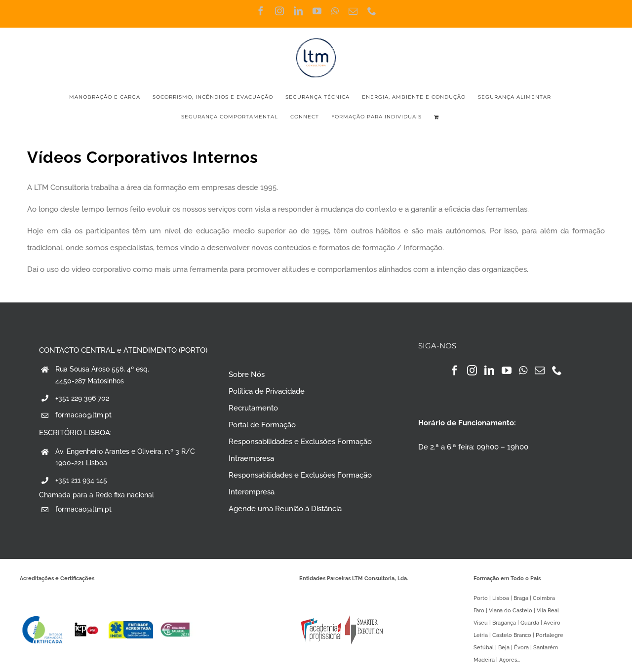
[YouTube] (507, 371)
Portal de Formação (262, 425)
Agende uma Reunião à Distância (285, 509)
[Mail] (540, 371)
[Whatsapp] (523, 371)
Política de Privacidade (267, 391)
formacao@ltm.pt (83, 415)
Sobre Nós (247, 374)
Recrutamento (253, 408)
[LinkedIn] (489, 371)
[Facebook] (455, 371)
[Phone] (557, 371)
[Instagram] (472, 371)
